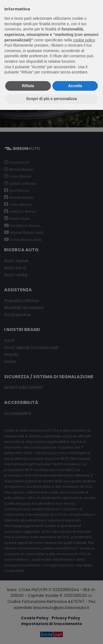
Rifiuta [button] (28, 86)
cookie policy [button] (84, 40)
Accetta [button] (75, 86)
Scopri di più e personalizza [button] (51, 99)
